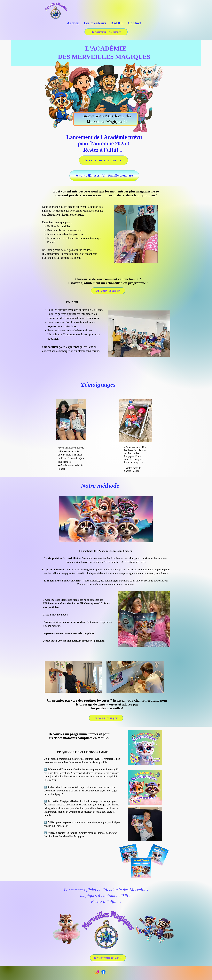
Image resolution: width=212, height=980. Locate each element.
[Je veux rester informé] (103, 160)
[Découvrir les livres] (106, 32)
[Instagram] (97, 972)
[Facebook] (103, 972)
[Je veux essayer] (108, 291)
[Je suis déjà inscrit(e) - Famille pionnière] (104, 176)
